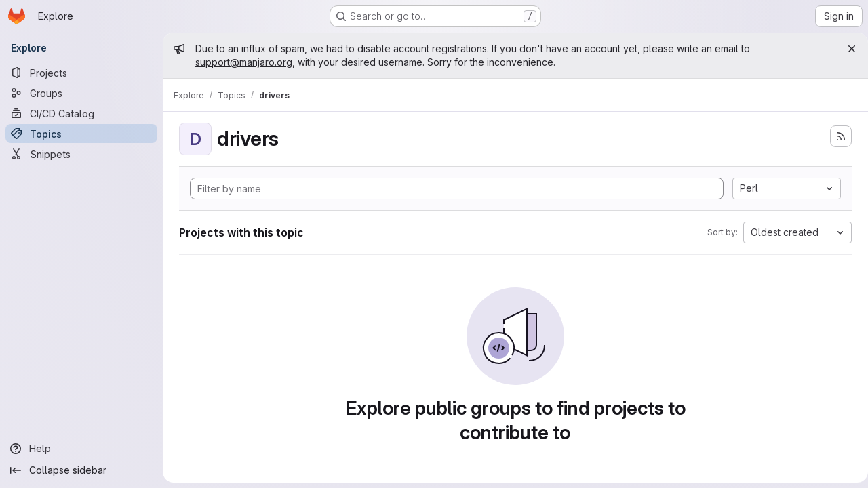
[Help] (81, 449)
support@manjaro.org (244, 62)
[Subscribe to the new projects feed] (835, 136)
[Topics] (81, 134)
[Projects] (81, 73)
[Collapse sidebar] (81, 470)
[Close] (846, 49)
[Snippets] (81, 154)
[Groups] (81, 93)
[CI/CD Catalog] (81, 113)
